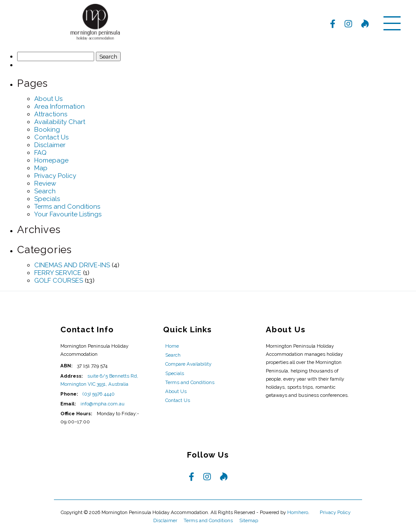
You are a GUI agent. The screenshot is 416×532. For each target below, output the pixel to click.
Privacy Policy (55, 176)
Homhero (298, 512)
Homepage (51, 160)
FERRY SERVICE (58, 273)
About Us (48, 99)
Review (45, 183)
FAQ (40, 153)
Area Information (59, 106)
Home (172, 346)
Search (45, 191)
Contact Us (51, 137)
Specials (47, 199)
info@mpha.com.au (103, 404)
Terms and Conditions (67, 207)
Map (41, 168)
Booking (47, 130)
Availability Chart (60, 122)
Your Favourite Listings (68, 214)
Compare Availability (188, 364)
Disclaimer (50, 145)
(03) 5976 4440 (99, 394)
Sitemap (249, 520)
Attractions (51, 114)
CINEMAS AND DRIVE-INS (72, 265)
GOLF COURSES (59, 281)
